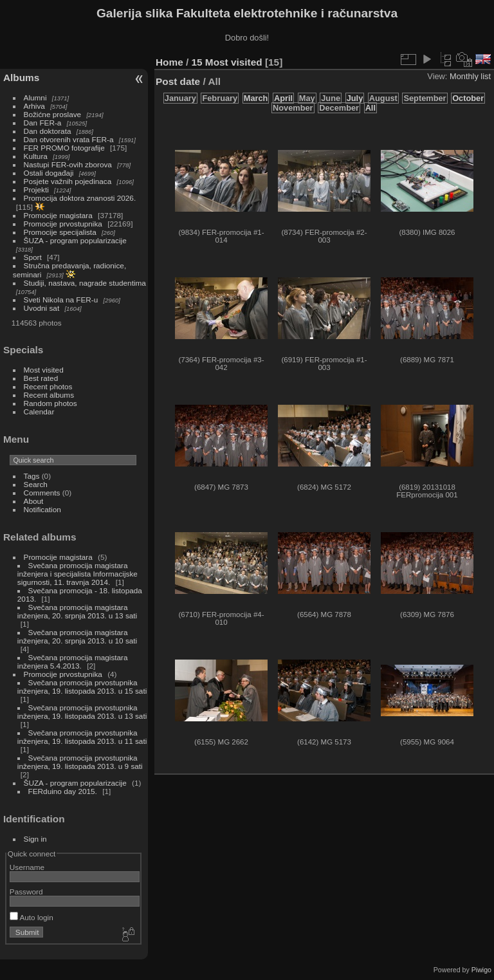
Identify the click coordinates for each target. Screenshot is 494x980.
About (34, 501)
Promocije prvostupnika (63, 224)
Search (36, 484)
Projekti (36, 190)
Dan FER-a (43, 123)
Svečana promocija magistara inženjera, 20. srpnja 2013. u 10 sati (77, 636)
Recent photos (48, 386)
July (355, 98)
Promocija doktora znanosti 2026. (80, 198)
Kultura (36, 156)
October (468, 98)
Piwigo (481, 970)
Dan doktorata (48, 131)
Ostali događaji (49, 173)
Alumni (35, 97)
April (283, 98)
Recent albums (49, 395)
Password (26, 892)
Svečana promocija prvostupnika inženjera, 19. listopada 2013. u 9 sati (80, 762)
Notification (42, 509)
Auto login (32, 917)
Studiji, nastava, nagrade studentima (85, 283)
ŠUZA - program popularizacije (75, 240)
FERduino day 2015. (63, 791)
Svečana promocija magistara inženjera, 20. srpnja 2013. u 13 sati (77, 611)
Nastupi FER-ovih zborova (68, 164)
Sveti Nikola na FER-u (61, 300)
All (370, 108)
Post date (178, 81)
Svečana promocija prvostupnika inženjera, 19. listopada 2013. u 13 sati (82, 712)
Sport (33, 257)
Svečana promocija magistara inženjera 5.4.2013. (73, 661)
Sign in (35, 839)
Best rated (41, 378)
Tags (32, 476)
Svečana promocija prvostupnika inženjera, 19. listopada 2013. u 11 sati (82, 737)
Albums (21, 78)
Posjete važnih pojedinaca (68, 181)
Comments (42, 493)
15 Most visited (227, 62)
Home (169, 62)
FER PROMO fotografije (64, 148)
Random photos (50, 403)
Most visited (44, 370)
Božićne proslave (53, 114)
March (256, 98)
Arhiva (34, 106)
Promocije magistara (58, 215)
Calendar (39, 411)
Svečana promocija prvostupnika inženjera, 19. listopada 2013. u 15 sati (82, 687)
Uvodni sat (42, 308)
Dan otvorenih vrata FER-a (69, 139)
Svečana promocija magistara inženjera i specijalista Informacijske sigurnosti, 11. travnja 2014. (78, 574)
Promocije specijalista (60, 232)
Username (27, 867)
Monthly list (470, 76)
